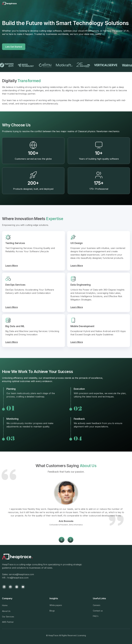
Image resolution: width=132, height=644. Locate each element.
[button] (62, 552)
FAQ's (96, 616)
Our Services (8, 617)
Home (5, 605)
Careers (97, 605)
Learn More (12, 266)
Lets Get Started (14, 47)
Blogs (52, 611)
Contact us (98, 611)
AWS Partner (8, 622)
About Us (6, 611)
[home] (13, 4)
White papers (56, 605)
